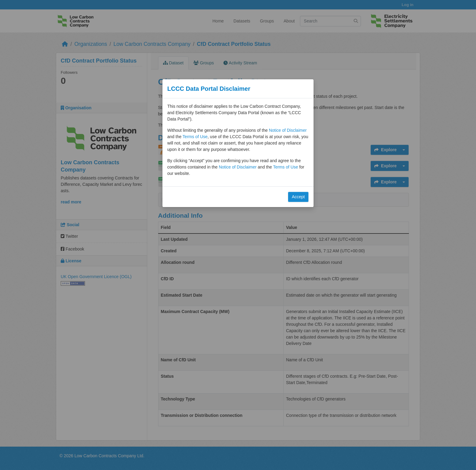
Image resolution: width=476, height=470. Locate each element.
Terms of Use (195, 137)
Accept (298, 197)
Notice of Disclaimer (288, 130)
